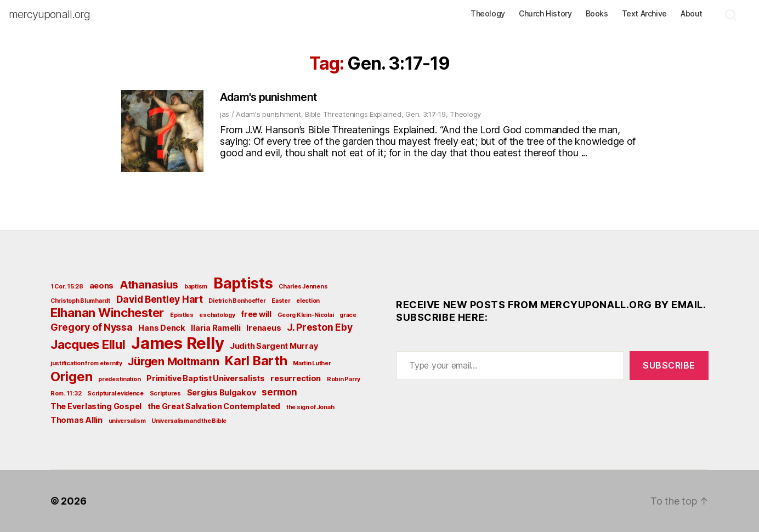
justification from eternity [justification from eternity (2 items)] (86, 363)
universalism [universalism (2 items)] (127, 421)
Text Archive (644, 14)
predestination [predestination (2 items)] (119, 379)
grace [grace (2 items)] (348, 315)
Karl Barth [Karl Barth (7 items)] (256, 361)
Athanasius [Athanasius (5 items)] (149, 285)
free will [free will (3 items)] (256, 314)
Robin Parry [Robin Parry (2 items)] (344, 379)
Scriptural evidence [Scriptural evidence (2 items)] (115, 394)
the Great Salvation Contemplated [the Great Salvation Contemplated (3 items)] (214, 406)
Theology (488, 14)
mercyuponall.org (49, 14)
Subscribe (669, 365)
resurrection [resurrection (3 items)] (296, 378)
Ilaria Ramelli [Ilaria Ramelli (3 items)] (216, 328)
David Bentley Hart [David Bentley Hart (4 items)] (160, 299)
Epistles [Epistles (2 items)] (182, 315)
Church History (545, 14)
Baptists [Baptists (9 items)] (243, 283)
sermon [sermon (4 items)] (279, 392)
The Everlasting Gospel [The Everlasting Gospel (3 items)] (96, 406)
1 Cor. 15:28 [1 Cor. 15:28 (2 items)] (67, 287)
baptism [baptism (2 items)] (196, 287)
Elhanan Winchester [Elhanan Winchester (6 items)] (107, 313)
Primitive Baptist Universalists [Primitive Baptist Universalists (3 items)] (206, 378)
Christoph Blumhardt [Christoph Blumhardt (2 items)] (80, 301)
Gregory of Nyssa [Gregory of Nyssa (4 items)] (92, 327)
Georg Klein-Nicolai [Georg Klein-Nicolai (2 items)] (306, 315)
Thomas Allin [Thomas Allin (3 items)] (77, 420)
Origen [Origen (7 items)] (71, 377)
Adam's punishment (268, 97)
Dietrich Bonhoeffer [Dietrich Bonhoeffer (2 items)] (237, 301)
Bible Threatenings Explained (353, 114)
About (692, 14)
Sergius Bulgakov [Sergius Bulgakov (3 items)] (222, 392)
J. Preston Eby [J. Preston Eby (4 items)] (319, 327)
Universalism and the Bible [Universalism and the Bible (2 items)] (189, 421)
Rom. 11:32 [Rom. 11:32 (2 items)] (66, 394)
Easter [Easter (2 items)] (281, 301)
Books (597, 14)
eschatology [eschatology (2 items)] (217, 315)
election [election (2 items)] (308, 301)
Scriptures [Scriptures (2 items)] (165, 394)
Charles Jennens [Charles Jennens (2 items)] (303, 287)
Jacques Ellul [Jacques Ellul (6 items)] (88, 344)
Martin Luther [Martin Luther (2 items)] (312, 363)
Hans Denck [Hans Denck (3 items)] (162, 328)
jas (225, 114)
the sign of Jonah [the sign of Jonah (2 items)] (310, 407)
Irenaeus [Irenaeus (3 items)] (264, 328)
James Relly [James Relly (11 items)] (177, 343)
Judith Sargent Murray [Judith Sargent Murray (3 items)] (274, 346)
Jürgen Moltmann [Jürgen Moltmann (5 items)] (173, 361)
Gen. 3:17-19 (426, 114)
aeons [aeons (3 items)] (102, 285)
